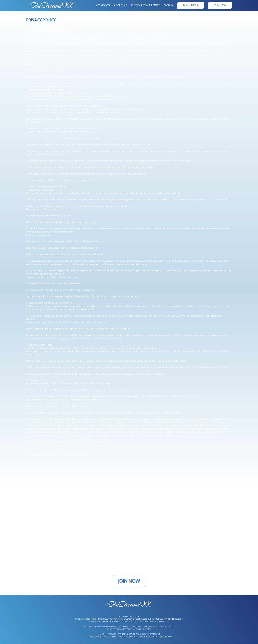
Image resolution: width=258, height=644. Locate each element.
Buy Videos (191, 5)
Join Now (220, 5)
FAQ (170, 637)
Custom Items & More (146, 5)
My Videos (103, 5)
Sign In (169, 5)
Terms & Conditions (97, 637)
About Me (120, 5)
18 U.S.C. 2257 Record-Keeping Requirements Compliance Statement (129, 634)
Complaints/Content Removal (152, 637)
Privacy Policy (130, 637)
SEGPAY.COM (141, 619)
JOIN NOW (129, 581)
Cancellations (115, 637)
